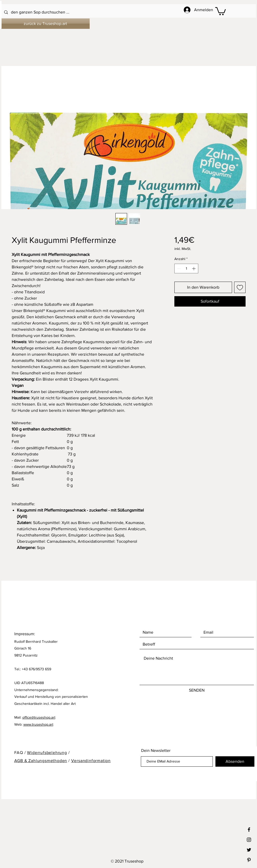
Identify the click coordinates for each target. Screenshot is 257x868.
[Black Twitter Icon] (249, 850)
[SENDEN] (197, 690)
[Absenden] (235, 761)
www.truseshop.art (38, 724)
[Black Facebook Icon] (249, 830)
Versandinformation (91, 761)
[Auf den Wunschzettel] (240, 287)
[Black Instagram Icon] (249, 840)
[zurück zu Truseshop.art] (45, 24)
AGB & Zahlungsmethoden (41, 761)
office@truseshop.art (39, 717)
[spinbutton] (186, 269)
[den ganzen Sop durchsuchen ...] (115, 12)
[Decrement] (178, 269)
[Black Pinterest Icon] (249, 860)
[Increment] (194, 269)
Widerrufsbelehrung (47, 753)
